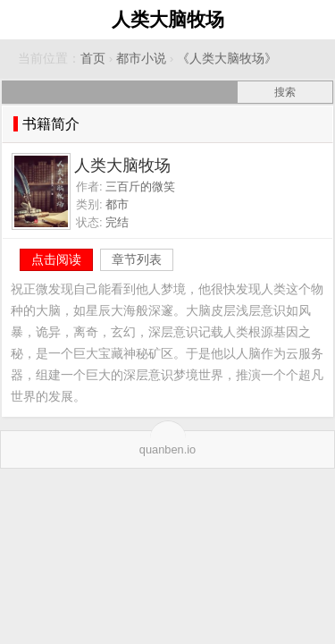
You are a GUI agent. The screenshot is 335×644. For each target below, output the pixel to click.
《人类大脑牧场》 (227, 59)
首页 (93, 59)
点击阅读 (56, 259)
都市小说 (141, 59)
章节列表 (137, 259)
